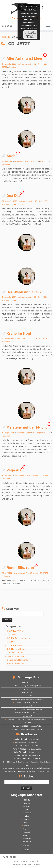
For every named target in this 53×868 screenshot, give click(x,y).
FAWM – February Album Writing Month (27, 686)
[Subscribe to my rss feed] (3, 26)
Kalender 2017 (27, 716)
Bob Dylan (27, 723)
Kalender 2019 (27, 692)
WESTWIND (47, 768)
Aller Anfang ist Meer (25, 58)
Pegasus (14, 470)
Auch (11, 156)
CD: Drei (11, 642)
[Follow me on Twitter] (6, 26)
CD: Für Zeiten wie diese (19, 638)
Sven (5, 762)
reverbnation (27, 842)
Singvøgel (23, 861)
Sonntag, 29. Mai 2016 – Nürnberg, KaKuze (27, 729)
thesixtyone (27, 835)
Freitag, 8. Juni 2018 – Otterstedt (27, 703)
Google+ (27, 810)
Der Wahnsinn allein (24, 292)
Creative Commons (16, 653)
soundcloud (27, 813)
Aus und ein (35, 739)
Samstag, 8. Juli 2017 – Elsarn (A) (27, 713)
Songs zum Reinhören (18, 656)
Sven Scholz (20, 746)
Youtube (27, 803)
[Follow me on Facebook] (9, 26)
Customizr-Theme (33, 865)
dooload (27, 832)
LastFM (27, 826)
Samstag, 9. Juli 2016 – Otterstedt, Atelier (27, 726)
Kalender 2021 (27, 689)
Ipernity (27, 822)
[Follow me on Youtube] (12, 26)
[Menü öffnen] (48, 25)
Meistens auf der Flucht (27, 427)
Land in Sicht (27, 696)
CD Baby (27, 800)
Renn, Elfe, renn (20, 568)
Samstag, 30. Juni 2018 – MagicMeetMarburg (27, 699)
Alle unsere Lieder (26, 64)
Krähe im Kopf (19, 334)
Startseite (6, 37)
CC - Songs (38, 64)
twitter (27, 816)
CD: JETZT (45, 161)
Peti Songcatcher (11, 772)
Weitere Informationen (29, 29)
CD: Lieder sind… (15, 645)
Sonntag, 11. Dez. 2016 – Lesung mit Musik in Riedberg (27, 719)
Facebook (27, 806)
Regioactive (27, 829)
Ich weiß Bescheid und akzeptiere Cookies (30, 35)
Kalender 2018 (27, 706)
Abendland (35, 743)
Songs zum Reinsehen (18, 660)
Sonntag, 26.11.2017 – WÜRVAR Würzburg (27, 709)
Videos (20, 204)
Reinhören (12, 67)
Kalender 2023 (27, 682)
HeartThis (27, 819)
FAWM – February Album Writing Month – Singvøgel (21, 768)
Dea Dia (13, 196)
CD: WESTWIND (15, 631)
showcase (27, 845)
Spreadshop (27, 839)
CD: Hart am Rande (16, 649)
